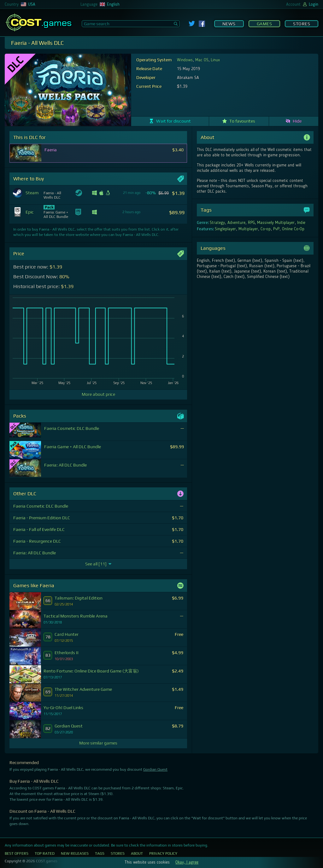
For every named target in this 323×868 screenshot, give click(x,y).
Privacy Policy (163, 853)
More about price (98, 394)
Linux (215, 60)
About (137, 853)
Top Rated (45, 853)
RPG (251, 223)
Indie (301, 223)
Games (264, 24)
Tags (100, 853)
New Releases (75, 853)
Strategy (217, 223)
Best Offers (17, 853)
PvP (276, 229)
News (229, 24)
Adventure (236, 223)
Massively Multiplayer (276, 223)
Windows (185, 60)
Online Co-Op (293, 229)
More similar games (98, 743)
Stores (302, 24)
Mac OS (202, 60)
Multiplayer (248, 229)
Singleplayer (225, 229)
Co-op (266, 229)
